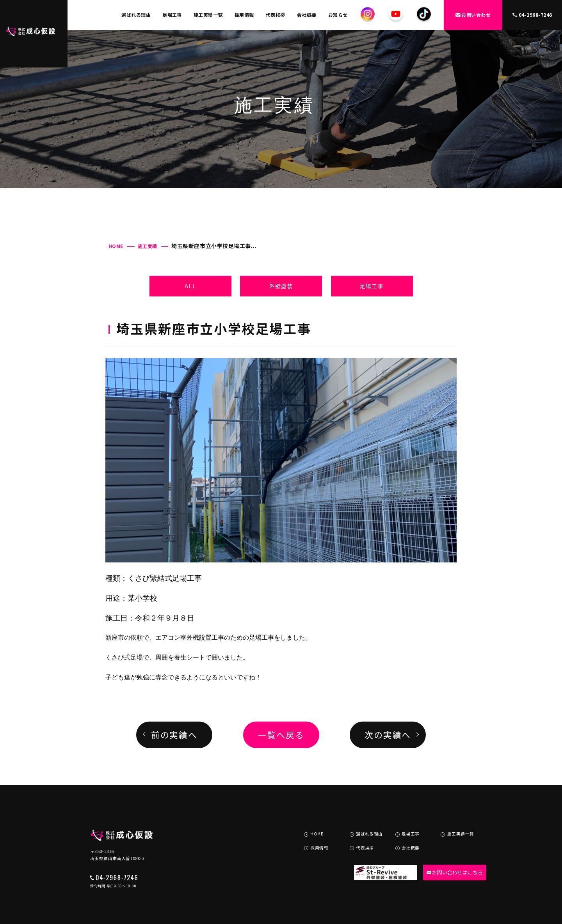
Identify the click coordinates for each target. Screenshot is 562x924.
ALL (190, 286)
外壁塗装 (281, 286)
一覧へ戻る (281, 735)
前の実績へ (174, 735)
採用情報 (244, 15)
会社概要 (307, 15)
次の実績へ (388, 735)
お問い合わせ (473, 15)
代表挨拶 (276, 15)
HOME (116, 246)
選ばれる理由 (136, 15)
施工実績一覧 (208, 15)
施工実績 (148, 246)
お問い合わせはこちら (451, 852)
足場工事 (172, 15)
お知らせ (338, 15)
